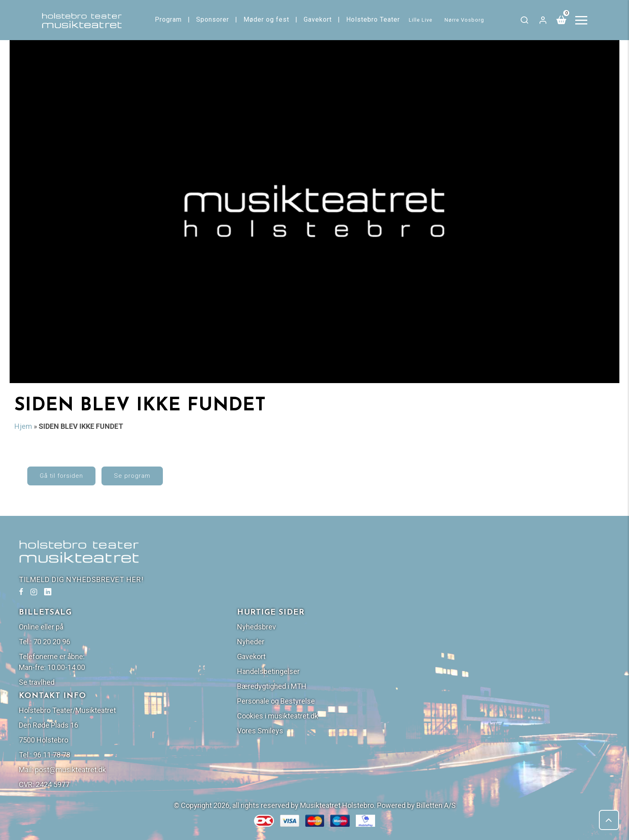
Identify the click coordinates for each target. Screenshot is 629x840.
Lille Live (422, 20)
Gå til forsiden (79, 481)
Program (169, 19)
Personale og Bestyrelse (509, 648)
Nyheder (484, 589)
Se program (150, 481)
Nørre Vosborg (466, 20)
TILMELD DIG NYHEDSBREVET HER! (84, 591)
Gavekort (319, 19)
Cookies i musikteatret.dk (511, 663)
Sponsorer (213, 19)
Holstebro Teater (374, 19)
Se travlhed (338, 629)
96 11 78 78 (353, 702)
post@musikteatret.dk (372, 717)
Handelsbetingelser (502, 618)
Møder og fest (267, 19)
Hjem (23, 427)
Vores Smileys (494, 678)
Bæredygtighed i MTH (505, 633)
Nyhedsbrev (490, 574)
